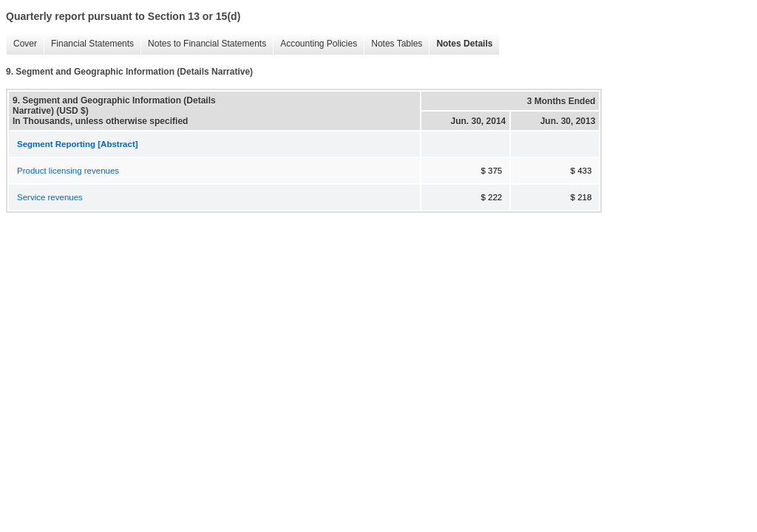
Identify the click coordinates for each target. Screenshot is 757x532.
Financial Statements (89, 44)
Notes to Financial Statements (203, 44)
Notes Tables (393, 44)
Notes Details (461, 44)
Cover (21, 44)
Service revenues (50, 197)
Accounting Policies (315, 44)
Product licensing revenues (68, 171)
